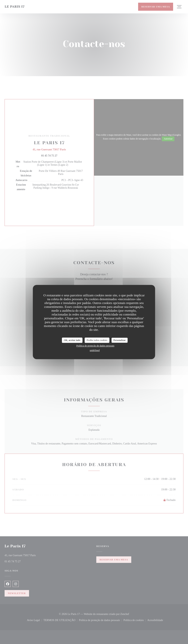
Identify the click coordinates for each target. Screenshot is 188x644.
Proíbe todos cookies (97, 340)
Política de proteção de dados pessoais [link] (95, 346)
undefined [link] (95, 350)
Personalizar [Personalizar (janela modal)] (119, 340)
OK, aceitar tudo (72, 340)
